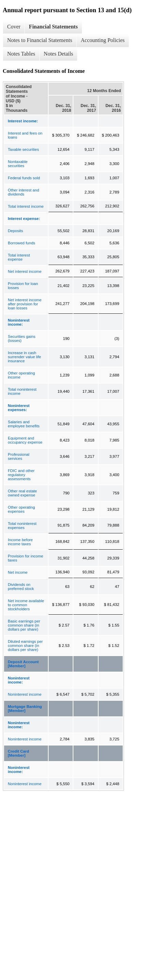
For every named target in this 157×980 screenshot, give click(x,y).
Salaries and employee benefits (24, 424)
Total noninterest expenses (22, 526)
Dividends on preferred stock (21, 587)
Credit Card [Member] (19, 753)
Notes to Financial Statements (40, 40)
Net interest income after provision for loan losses (25, 304)
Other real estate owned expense (22, 493)
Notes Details (59, 54)
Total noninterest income (22, 391)
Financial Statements (53, 27)
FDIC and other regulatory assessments (21, 475)
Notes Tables (21, 54)
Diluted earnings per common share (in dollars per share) (25, 646)
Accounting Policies (103, 40)
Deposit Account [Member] (23, 664)
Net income (18, 572)
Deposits (15, 231)
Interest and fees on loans (25, 135)
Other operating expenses (21, 509)
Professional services (19, 456)
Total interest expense (19, 257)
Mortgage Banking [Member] (25, 709)
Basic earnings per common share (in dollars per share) (24, 625)
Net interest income (25, 271)
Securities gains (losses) (22, 339)
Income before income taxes (20, 542)
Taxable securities (23, 149)
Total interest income (26, 206)
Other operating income (21, 375)
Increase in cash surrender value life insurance (24, 357)
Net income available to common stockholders (26, 605)
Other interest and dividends (23, 192)
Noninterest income (25, 694)
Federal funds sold (24, 178)
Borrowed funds (22, 243)
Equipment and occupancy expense (25, 440)
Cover (14, 27)
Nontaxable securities (18, 164)
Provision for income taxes (25, 558)
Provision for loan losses (23, 286)
